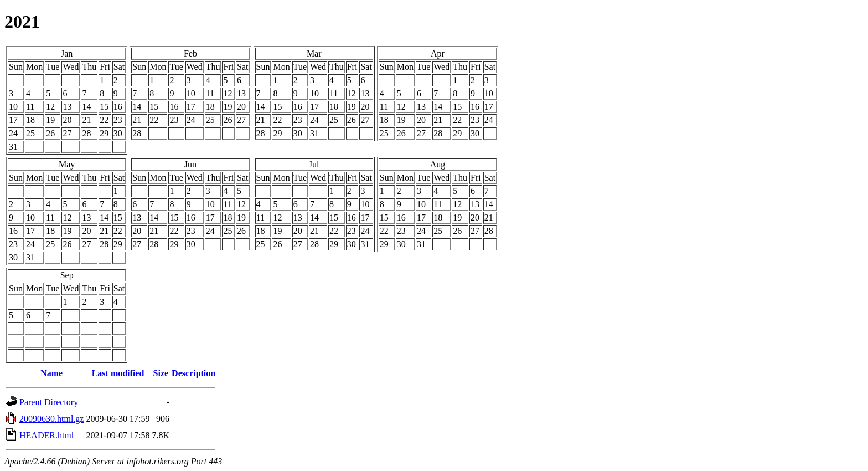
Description (193, 373)
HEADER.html (46, 435)
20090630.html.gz (51, 419)
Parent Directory (49, 402)
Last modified (118, 373)
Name (51, 373)
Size (161, 373)
